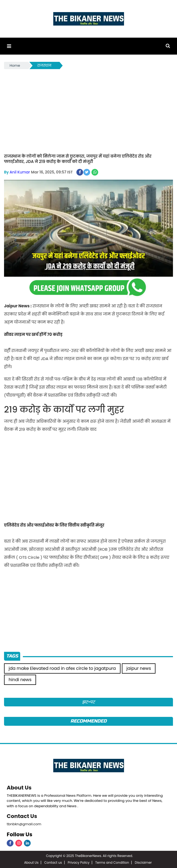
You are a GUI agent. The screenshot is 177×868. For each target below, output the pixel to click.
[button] (9, 46)
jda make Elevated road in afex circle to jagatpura (62, 668)
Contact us (53, 862)
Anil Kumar (20, 172)
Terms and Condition (112, 862)
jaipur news (139, 668)
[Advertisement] (89, 111)
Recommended (89, 721)
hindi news (20, 680)
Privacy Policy (79, 862)
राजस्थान (44, 65)
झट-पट (89, 702)
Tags (12, 656)
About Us (19, 788)
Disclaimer (143, 862)
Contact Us (22, 816)
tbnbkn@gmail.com (24, 824)
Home (15, 65)
